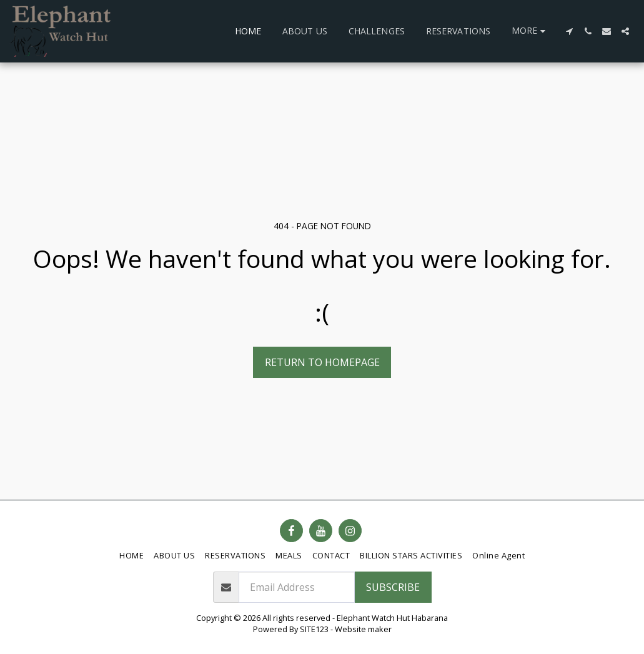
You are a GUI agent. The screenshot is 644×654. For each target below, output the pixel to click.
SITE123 (314, 629)
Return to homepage (322, 362)
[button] (569, 31)
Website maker (363, 629)
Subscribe (393, 587)
